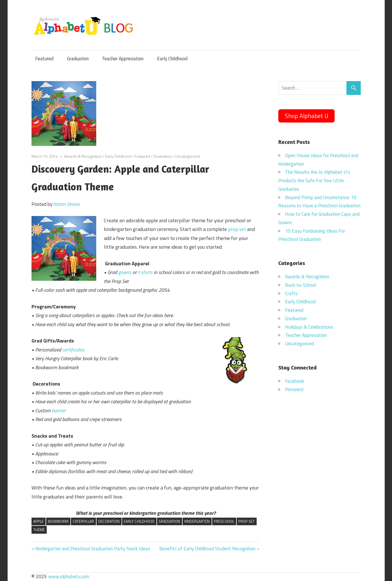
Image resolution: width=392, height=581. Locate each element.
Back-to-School (301, 285)
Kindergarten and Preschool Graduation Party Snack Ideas (93, 549)
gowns (125, 272)
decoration (109, 521)
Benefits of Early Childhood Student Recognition (207, 549)
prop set (237, 229)
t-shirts (145, 272)
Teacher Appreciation (123, 59)
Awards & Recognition (83, 156)
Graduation (78, 59)
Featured (44, 59)
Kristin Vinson (67, 204)
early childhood (139, 521)
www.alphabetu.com (69, 576)
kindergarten (197, 521)
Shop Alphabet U (307, 116)
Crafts (291, 293)
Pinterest (294, 389)
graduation (169, 521)
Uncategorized (188, 156)
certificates (73, 350)
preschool (224, 521)
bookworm (58, 521)
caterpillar (83, 521)
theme (39, 530)
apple (38, 521)
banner (59, 410)
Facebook (295, 381)
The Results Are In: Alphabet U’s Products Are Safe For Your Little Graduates (314, 181)
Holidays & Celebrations (309, 327)
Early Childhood (172, 59)
